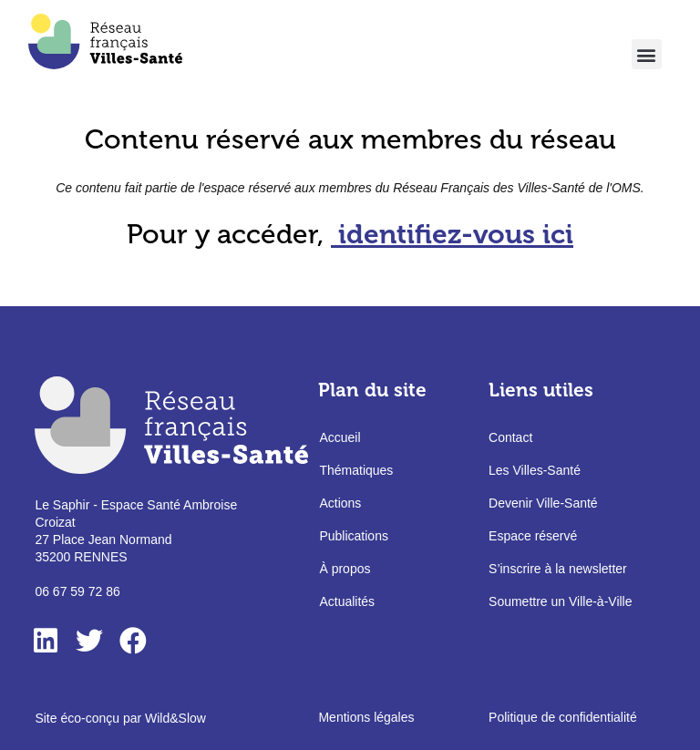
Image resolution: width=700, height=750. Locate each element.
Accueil (340, 437)
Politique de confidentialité (563, 717)
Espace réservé (533, 536)
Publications (354, 536)
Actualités (347, 601)
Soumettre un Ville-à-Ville (560, 601)
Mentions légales (366, 717)
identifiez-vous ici (456, 234)
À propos (345, 569)
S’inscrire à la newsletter (558, 569)
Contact (510, 437)
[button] (647, 54)
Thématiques (356, 470)
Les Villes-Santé (535, 470)
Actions (340, 503)
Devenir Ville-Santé (543, 503)
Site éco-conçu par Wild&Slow (120, 718)
